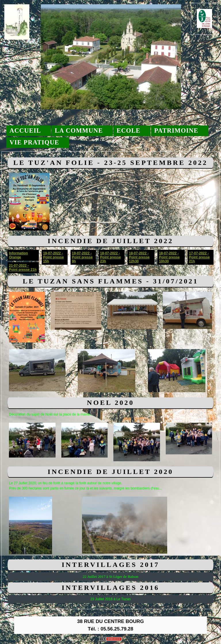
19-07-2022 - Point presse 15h (54, 257)
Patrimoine (176, 130)
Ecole (128, 130)
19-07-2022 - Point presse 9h (82, 257)
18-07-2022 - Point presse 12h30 (139, 257)
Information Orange (18, 255)
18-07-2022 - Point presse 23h (110, 257)
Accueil (25, 130)
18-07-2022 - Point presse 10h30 (169, 257)
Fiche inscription (144, 175)
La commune (79, 130)
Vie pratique (34, 142)
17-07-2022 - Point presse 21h (199, 257)
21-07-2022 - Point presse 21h (23, 268)
